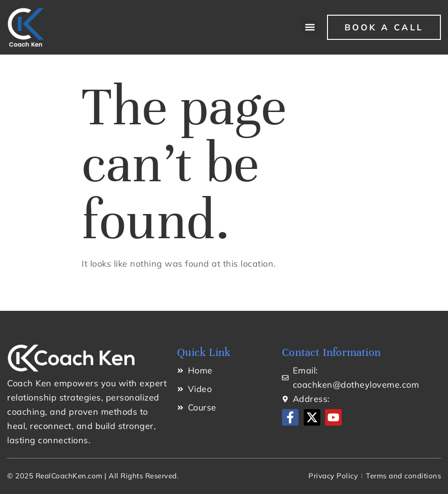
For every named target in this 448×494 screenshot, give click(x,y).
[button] (310, 27)
